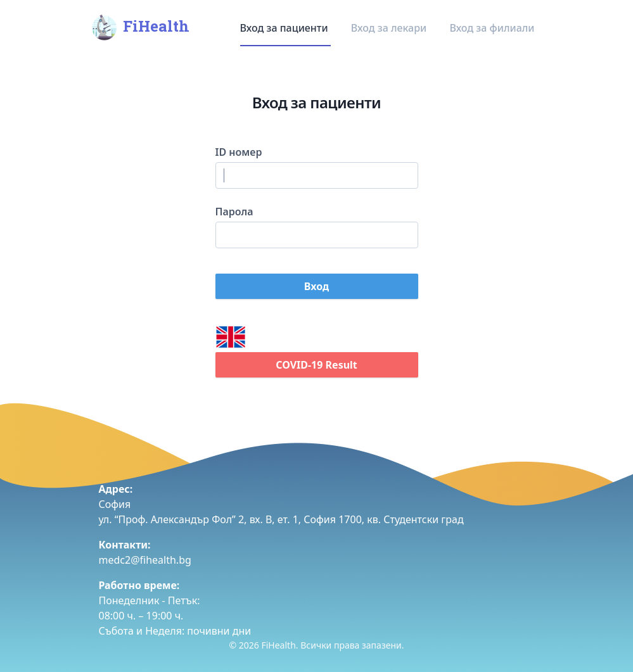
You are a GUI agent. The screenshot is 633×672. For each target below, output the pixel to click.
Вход (316, 286)
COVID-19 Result (316, 365)
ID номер (239, 152)
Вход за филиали (492, 28)
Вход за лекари (390, 28)
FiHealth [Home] (139, 28)
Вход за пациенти (285, 28)
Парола (234, 212)
